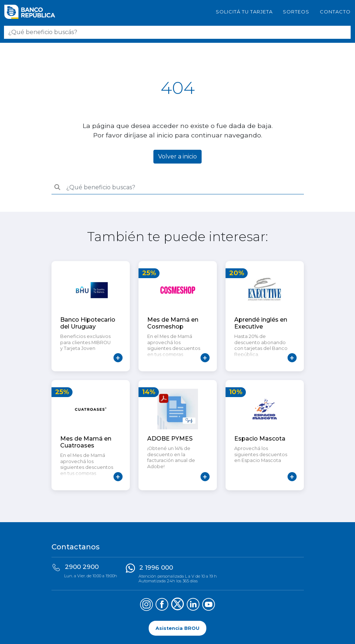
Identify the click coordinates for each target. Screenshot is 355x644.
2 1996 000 (156, 567)
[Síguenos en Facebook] (162, 605)
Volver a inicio (177, 156)
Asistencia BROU (177, 628)
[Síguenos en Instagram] (146, 605)
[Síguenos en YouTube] (209, 605)
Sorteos (296, 12)
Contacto (335, 12)
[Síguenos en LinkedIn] (193, 605)
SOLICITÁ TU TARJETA (244, 12)
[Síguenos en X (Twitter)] (177, 605)
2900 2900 (82, 567)
